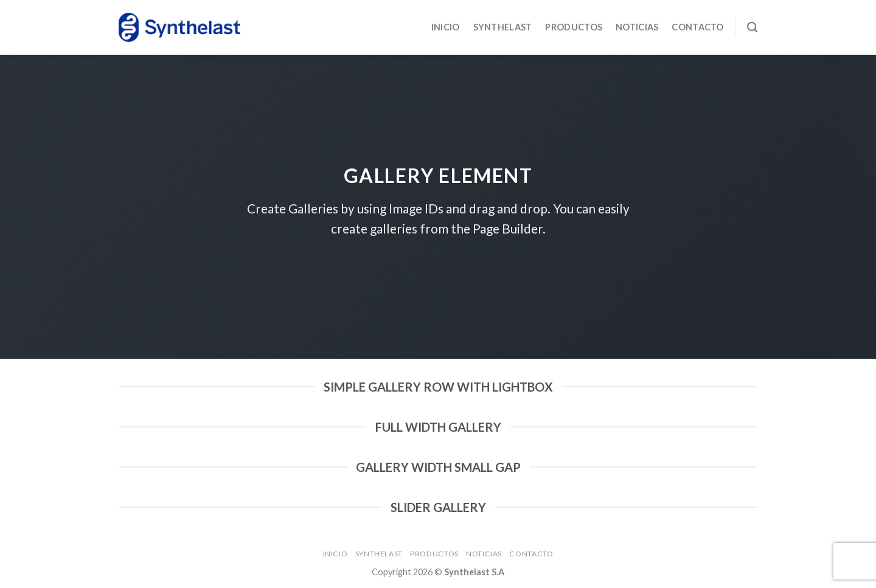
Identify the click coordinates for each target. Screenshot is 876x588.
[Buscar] (752, 28)
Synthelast (503, 27)
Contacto (697, 27)
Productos (574, 27)
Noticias (637, 27)
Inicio (446, 27)
